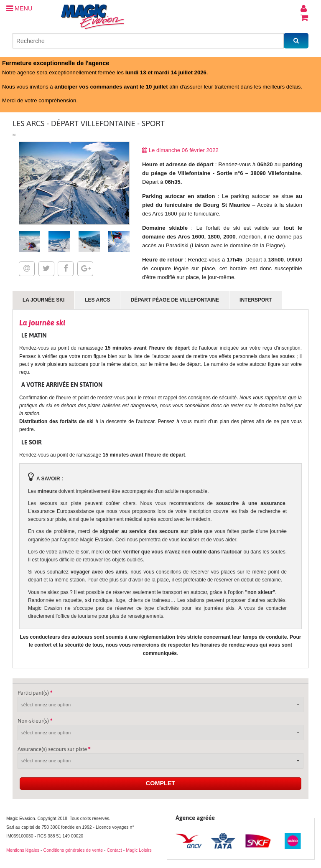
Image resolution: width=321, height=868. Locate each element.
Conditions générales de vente (73, 850)
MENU (19, 8)
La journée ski (43, 300)
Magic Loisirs (139, 850)
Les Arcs (97, 300)
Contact (114, 850)
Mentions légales (23, 850)
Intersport (256, 300)
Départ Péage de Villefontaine (175, 300)
